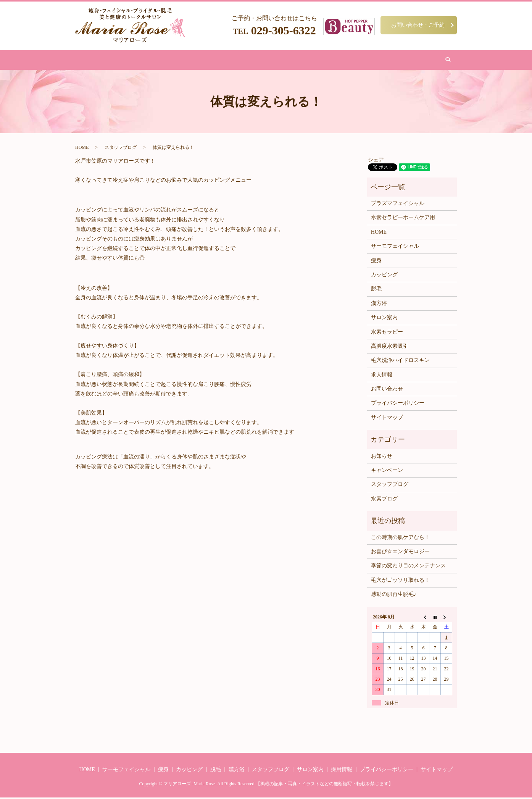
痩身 (165, 61)
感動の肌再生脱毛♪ (394, 596)
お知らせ (382, 458)
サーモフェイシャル (395, 248)
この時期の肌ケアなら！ (400, 538)
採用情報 (342, 771)
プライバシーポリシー (398, 404)
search (393, 61)
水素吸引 (299, 61)
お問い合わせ (364, 61)
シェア (376, 161)
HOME (145, 61)
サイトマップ (387, 419)
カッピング (268, 61)
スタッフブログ (121, 149)
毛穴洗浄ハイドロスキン (400, 362)
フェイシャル (193, 61)
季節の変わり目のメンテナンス (408, 567)
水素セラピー (387, 333)
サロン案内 (329, 61)
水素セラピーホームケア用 (403, 219)
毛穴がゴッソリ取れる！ (400, 582)
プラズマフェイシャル (398, 205)
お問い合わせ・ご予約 (418, 25)
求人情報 (382, 376)
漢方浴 (241, 61)
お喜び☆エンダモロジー (400, 553)
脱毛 (221, 61)
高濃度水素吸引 (390, 348)
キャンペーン (387, 472)
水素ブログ (384, 500)
